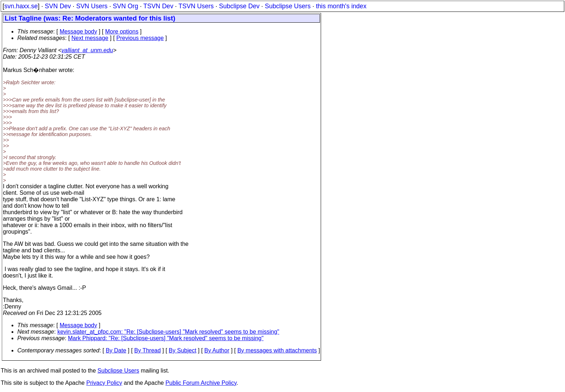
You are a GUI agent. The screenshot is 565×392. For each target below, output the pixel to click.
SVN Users (92, 6)
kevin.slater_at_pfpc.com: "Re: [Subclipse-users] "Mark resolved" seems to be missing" (168, 332)
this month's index (341, 6)
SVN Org (125, 6)
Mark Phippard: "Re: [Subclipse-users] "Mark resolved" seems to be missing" (166, 338)
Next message (90, 38)
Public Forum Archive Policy (201, 383)
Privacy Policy (104, 383)
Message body (78, 31)
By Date (116, 350)
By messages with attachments (277, 350)
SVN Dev (58, 6)
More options (122, 31)
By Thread (148, 350)
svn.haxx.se (21, 6)
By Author (217, 350)
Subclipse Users (288, 6)
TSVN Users (196, 6)
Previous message (140, 38)
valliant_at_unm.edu (87, 50)
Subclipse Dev (239, 6)
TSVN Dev (158, 6)
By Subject (182, 350)
